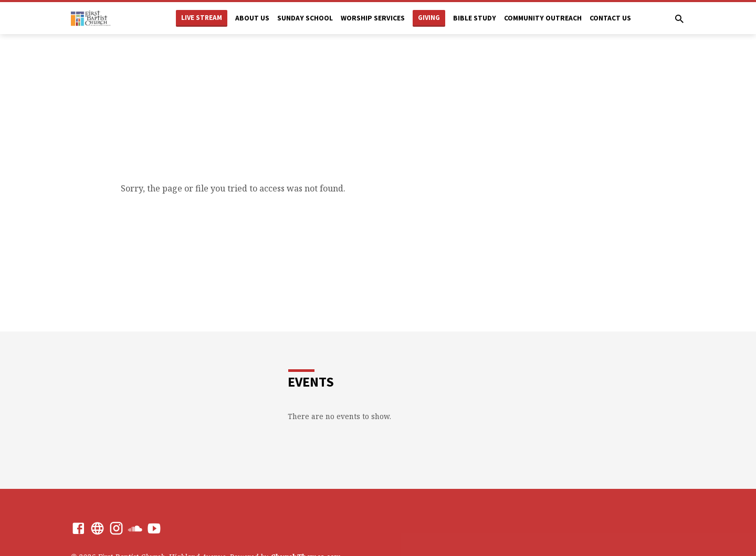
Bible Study (475, 18)
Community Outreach (543, 18)
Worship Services (373, 18)
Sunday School (305, 18)
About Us (252, 18)
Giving (429, 18)
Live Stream (202, 18)
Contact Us (610, 18)
